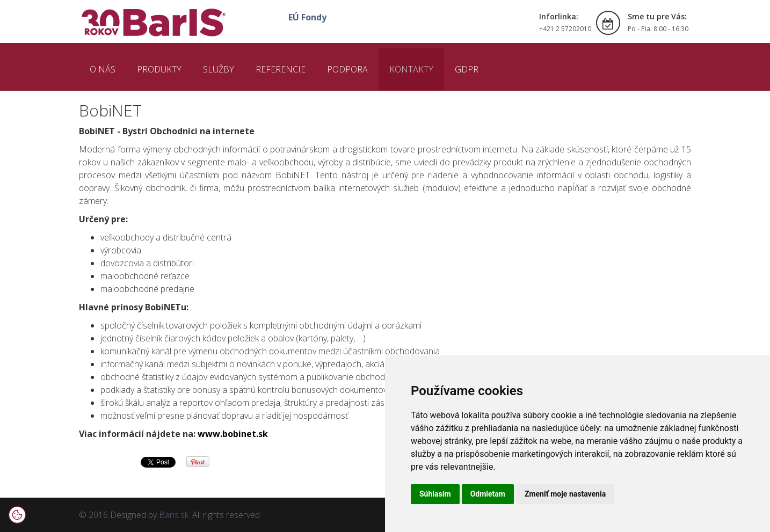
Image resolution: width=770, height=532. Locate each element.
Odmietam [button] (488, 494)
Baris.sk (174, 515)
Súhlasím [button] (435, 494)
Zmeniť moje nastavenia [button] (565, 494)
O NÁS (103, 69)
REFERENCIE (281, 69)
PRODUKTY (159, 69)
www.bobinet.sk (233, 434)
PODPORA (347, 69)
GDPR (467, 69)
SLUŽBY (219, 69)
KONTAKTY (411, 69)
